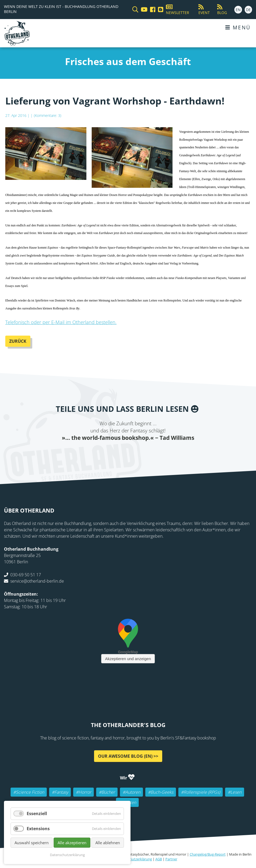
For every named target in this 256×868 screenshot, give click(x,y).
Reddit (128, 452)
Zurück (18, 341)
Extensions (38, 829)
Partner (171, 859)
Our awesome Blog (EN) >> (128, 756)
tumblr (149, 452)
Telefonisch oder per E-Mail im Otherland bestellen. (61, 322)
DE (248, 10)
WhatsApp (139, 452)
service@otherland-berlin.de (37, 581)
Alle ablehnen (108, 843)
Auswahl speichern (32, 843)
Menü (238, 27)
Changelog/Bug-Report (208, 854)
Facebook (96, 452)
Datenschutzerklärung (134, 859)
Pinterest (160, 452)
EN (238, 10)
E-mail (118, 452)
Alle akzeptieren (72, 843)
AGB (159, 859)
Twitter (107, 452)
